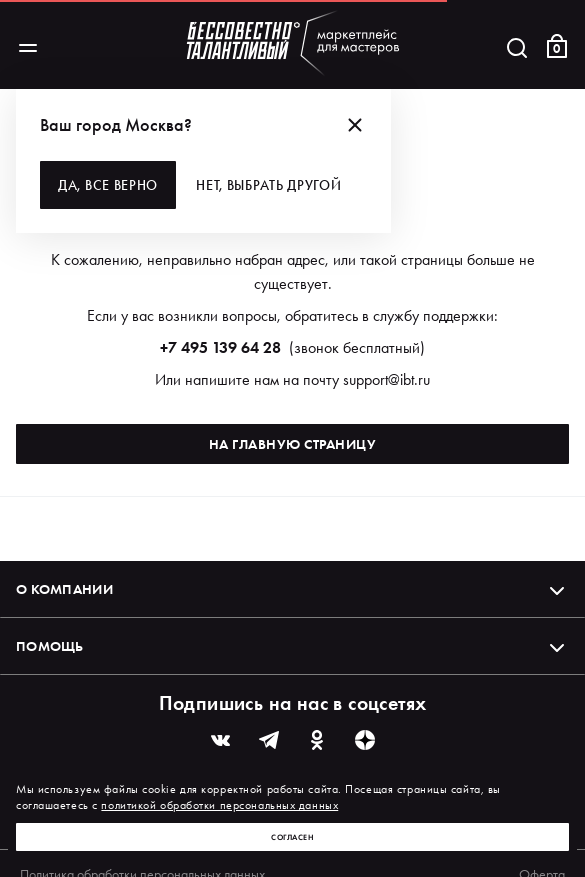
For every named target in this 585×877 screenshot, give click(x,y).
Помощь (292, 646)
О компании (292, 589)
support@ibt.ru (386, 379)
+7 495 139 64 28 (220, 347)
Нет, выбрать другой (268, 185)
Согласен (292, 837)
